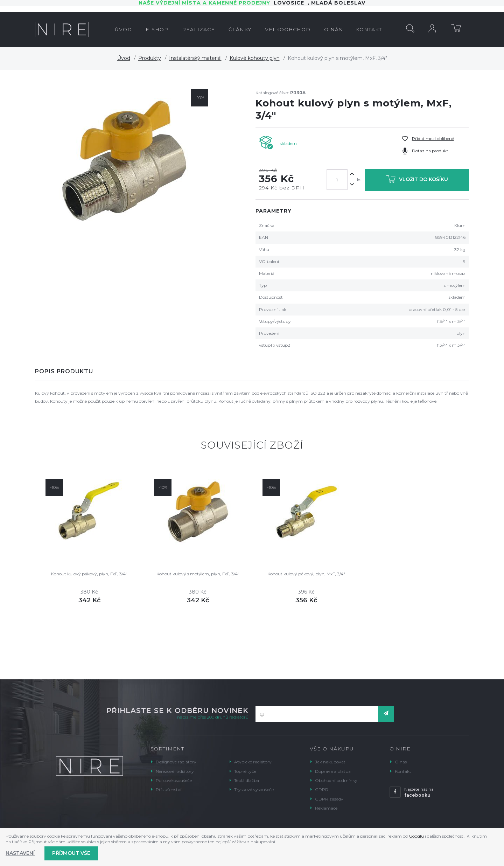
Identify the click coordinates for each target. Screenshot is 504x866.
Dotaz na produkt (430, 151)
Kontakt (403, 771)
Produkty (150, 58)
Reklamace (326, 808)
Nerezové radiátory (175, 771)
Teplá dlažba (247, 780)
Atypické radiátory (253, 762)
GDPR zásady (329, 799)
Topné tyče (245, 771)
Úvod (124, 58)
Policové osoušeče (174, 780)
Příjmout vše (71, 853)
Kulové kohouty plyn (255, 58)
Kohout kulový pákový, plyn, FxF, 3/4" (89, 574)
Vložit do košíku (417, 181)
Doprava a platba (333, 771)
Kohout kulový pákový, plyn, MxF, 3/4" (306, 574)
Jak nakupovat (330, 762)
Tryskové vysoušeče (254, 789)
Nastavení (20, 853)
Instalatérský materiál (195, 58)
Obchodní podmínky (336, 780)
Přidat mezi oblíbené (433, 138)
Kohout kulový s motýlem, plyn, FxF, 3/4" (198, 574)
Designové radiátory (176, 762)
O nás (401, 762)
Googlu (416, 836)
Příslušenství (169, 789)
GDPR (322, 789)
